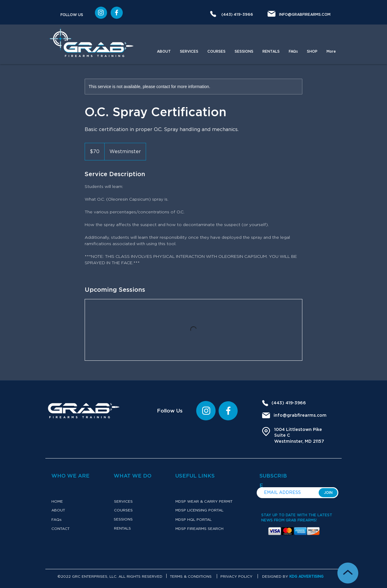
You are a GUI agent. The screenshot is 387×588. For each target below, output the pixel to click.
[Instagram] (117, 13)
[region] (101, 13)
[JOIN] (328, 493)
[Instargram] (101, 13)
